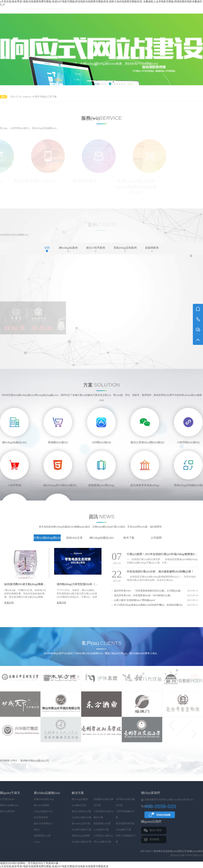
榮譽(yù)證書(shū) (9, 805)
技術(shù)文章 (74, 538)
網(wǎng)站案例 (68, 249)
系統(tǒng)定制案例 (125, 249)
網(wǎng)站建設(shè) (102, 538)
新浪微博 (154, 839)
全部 (47, 249)
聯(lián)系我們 (7, 811)
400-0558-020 (190, 7)
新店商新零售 (41, 817)
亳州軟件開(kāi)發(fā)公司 (35, 761)
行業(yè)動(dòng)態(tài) (47, 538)
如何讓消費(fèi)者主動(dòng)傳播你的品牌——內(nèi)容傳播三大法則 (45, 584)
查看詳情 (9, 603)
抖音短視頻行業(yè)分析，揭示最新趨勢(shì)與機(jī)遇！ (160, 571)
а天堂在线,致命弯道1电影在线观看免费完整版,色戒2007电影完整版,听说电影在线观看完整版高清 (54, 866)
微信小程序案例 (96, 249)
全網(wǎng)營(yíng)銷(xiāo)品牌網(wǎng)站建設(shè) (44, 805)
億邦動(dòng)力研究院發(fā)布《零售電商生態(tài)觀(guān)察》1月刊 (97, 584)
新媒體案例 (152, 249)
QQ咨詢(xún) (160, 816)
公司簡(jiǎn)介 (7, 799)
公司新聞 (156, 538)
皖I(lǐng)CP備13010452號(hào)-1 (187, 855)
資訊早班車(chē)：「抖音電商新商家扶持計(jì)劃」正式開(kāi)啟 (147, 591)
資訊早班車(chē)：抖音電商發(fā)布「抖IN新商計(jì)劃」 (143, 595)
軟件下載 (129, 538)
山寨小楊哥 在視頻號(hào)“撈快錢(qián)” (135, 600)
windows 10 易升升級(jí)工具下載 (40, 97)
